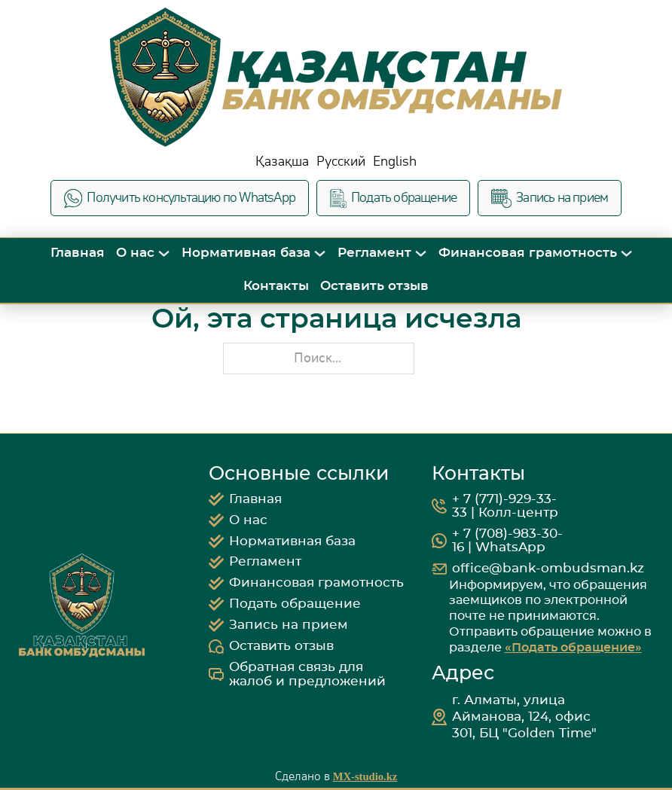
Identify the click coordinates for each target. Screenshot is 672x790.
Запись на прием (550, 198)
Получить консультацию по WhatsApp (180, 198)
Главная (78, 253)
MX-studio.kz (365, 776)
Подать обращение (394, 198)
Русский (341, 162)
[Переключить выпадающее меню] (164, 253)
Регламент (374, 253)
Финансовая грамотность (528, 253)
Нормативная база (246, 253)
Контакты (276, 286)
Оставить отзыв (374, 286)
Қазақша (282, 162)
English (395, 162)
